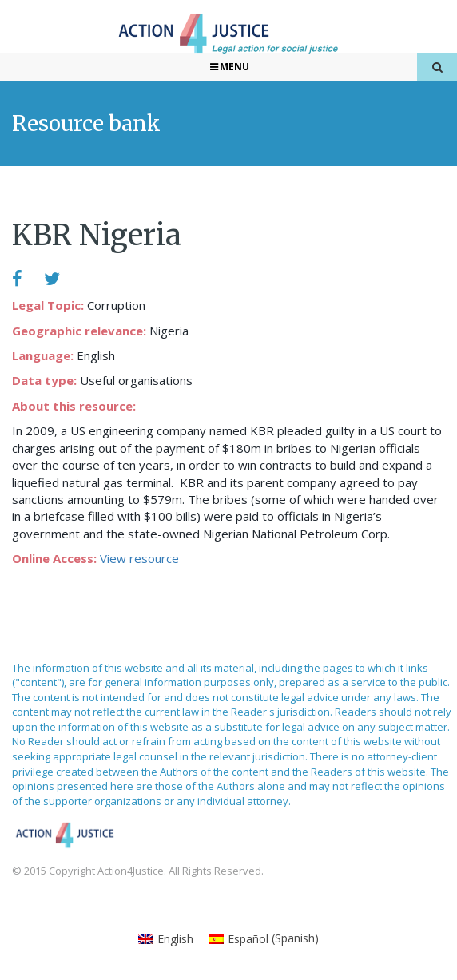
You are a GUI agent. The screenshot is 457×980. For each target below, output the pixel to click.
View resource (139, 558)
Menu (229, 67)
